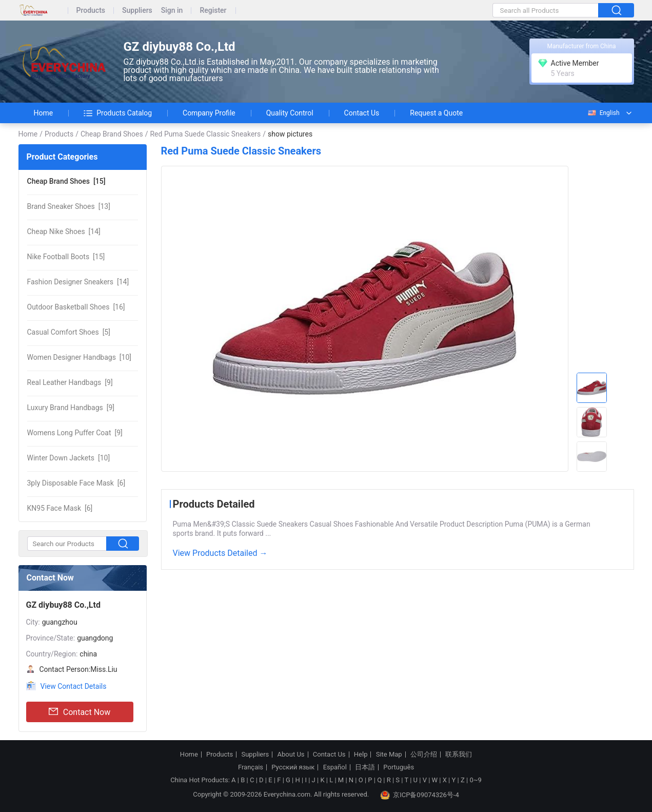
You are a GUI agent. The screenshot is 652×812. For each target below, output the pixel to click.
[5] (69, 332)
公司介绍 (424, 755)
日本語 (365, 767)
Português (399, 767)
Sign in (172, 11)
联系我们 (459, 755)
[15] (66, 181)
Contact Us (362, 113)
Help (361, 755)
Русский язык (293, 767)
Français (251, 767)
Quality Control (290, 113)
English (603, 113)
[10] (79, 357)
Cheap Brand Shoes (112, 134)
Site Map (389, 755)
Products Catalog (118, 113)
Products (91, 11)
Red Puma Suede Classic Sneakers (205, 134)
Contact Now (80, 712)
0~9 (475, 780)
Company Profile (209, 113)
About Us (291, 755)
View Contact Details (74, 686)
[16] (76, 307)
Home (44, 113)
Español (335, 767)
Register (213, 11)
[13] (69, 206)
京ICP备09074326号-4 (420, 795)
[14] (64, 231)
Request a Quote (436, 113)
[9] (70, 382)
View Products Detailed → (220, 553)
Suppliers (137, 11)
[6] (76, 483)
